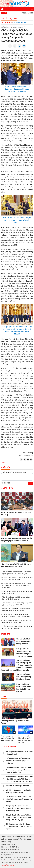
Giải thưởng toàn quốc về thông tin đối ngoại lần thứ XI (8, 738)
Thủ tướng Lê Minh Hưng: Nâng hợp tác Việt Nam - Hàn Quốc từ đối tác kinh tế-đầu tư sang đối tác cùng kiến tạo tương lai (17, 665)
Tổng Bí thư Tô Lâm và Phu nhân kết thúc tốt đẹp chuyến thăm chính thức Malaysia (17, 573)
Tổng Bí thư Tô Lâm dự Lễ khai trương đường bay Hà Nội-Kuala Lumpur (17, 598)
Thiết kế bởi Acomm (8, 865)
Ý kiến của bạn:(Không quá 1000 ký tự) (14, 472)
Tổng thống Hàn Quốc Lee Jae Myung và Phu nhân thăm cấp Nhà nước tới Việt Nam (18, 808)
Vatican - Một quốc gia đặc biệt (17, 786)
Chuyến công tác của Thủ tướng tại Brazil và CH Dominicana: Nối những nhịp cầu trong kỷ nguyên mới (17, 585)
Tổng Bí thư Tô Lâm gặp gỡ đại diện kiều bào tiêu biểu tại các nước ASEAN (17, 621)
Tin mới (4, 13)
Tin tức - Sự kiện (9, 19)
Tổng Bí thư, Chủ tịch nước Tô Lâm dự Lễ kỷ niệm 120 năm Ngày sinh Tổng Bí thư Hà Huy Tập (18, 817)
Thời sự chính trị (7, 23)
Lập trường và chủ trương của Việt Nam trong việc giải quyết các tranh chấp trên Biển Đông (19, 770)
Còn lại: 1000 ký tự (7, 483)
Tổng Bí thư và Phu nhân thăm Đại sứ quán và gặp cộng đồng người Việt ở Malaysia (17, 604)
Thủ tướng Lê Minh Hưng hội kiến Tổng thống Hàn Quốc (23, 641)
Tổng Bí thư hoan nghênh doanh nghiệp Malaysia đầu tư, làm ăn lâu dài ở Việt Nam (16, 616)
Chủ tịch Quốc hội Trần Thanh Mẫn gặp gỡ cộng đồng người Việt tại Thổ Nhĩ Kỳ (19, 799)
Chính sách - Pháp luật (20, 23)
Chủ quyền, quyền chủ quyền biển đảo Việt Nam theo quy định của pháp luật (18, 761)
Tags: (3, 463)
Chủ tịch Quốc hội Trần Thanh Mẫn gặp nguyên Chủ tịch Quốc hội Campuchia (17, 579)
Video (4, 696)
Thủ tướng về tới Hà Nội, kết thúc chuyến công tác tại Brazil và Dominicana (17, 627)
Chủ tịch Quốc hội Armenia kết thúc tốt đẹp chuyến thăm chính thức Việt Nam (16, 610)
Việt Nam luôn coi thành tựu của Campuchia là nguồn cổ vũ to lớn (17, 592)
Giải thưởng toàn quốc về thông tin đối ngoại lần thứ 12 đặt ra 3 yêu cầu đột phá (19, 826)
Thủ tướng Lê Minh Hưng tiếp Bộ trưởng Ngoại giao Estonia (24, 677)
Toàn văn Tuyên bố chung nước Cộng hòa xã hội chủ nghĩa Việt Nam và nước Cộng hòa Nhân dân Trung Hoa (19, 779)
